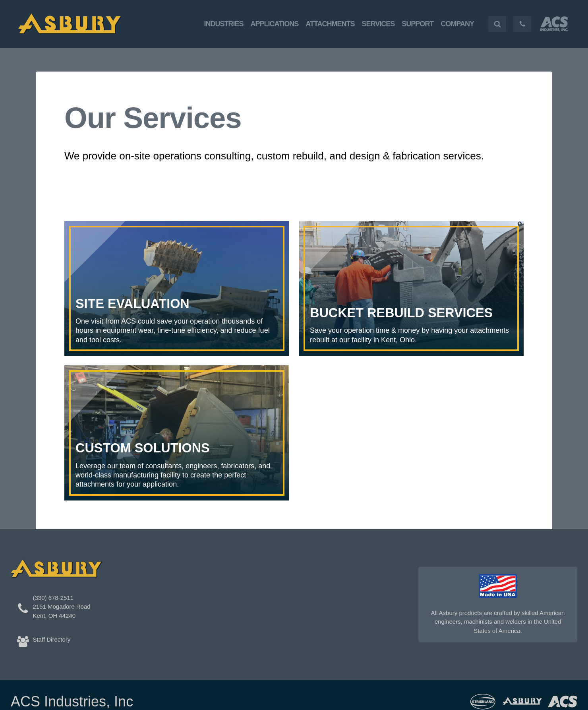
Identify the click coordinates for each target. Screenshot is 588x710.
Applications (275, 24)
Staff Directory (52, 639)
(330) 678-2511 (53, 598)
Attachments (330, 24)
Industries (224, 24)
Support (418, 24)
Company (457, 24)
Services (378, 24)
